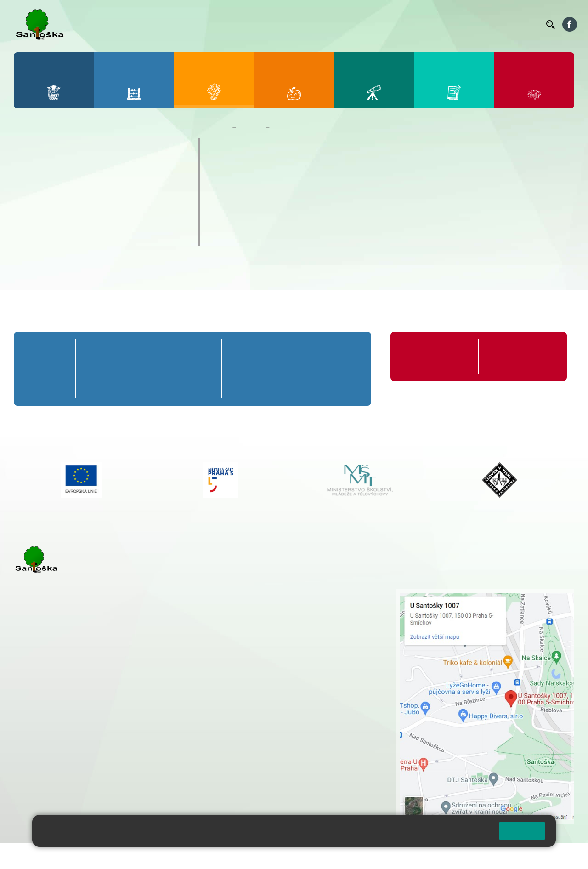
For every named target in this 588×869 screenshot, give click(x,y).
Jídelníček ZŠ (322, 24)
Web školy (558, 856)
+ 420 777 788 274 (273, 613)
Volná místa (489, 24)
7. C (277, 386)
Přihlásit (226, 856)
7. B (277, 369)
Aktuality (43, 201)
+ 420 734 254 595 (321, 642)
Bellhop (284, 24)
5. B (204, 369)
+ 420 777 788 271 (110, 704)
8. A (312, 351)
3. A (148, 351)
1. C (93, 386)
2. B (121, 369)
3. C (149, 386)
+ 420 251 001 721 (277, 594)
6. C (242, 386)
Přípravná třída (43, 356)
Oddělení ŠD (50, 165)
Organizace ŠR (370, 24)
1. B (93, 369)
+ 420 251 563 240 (54, 751)
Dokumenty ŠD (55, 183)
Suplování (413, 24)
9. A (346, 351)
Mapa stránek (185, 856)
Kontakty (526, 24)
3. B (149, 369)
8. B (312, 369)
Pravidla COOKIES (344, 856)
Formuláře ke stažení (517, 351)
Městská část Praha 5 (45, 789)
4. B (176, 369)
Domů (220, 128)
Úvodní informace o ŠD (71, 147)
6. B (243, 369)
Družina (251, 128)
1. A (93, 351)
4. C (176, 386)
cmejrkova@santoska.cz (69, 714)
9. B (347, 369)
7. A (277, 351)
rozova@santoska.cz (64, 761)
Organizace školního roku (432, 356)
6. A (243, 351)
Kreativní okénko (59, 237)
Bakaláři (254, 24)
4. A (176, 351)
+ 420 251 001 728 (275, 603)
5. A (204, 351)
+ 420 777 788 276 (110, 751)
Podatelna (450, 24)
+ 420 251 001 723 (54, 704)
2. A (121, 351)
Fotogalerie (48, 219)
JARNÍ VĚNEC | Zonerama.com (268, 200)
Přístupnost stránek (277, 856)
